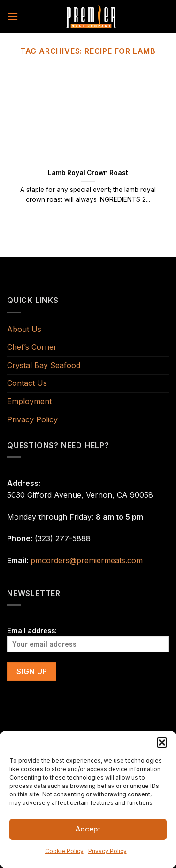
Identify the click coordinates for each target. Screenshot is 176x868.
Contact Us (27, 383)
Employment (29, 401)
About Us (24, 329)
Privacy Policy (107, 851)
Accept (88, 829)
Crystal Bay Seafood (44, 365)
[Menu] (13, 16)
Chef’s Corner (32, 347)
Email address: (88, 639)
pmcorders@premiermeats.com (87, 560)
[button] (162, 743)
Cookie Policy (64, 851)
